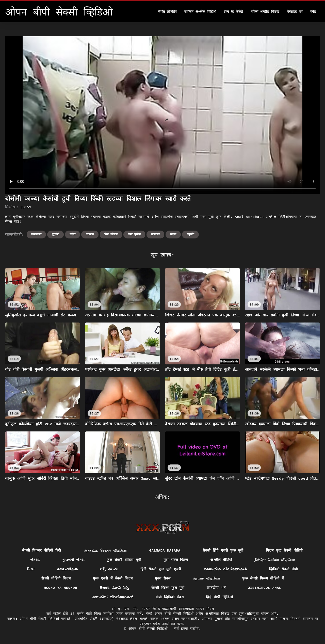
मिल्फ (173, 234)
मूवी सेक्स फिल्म (176, 560)
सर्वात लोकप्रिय (168, 12)
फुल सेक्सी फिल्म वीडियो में (263, 578)
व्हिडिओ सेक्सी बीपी (283, 569)
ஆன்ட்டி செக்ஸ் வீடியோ (105, 550)
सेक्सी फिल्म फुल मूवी (168, 588)
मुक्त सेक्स (163, 578)
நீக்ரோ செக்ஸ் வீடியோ (275, 560)
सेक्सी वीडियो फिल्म (56, 578)
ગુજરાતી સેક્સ (73, 560)
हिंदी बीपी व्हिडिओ (219, 597)
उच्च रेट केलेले (233, 12)
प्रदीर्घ (72, 234)
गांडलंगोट (36, 234)
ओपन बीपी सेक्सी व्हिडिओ (149, 629)
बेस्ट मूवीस (134, 234)
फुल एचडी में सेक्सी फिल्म (113, 578)
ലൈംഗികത (67, 569)
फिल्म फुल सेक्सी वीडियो (284, 550)
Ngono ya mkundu (60, 588)
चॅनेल (313, 12)
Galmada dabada (165, 550)
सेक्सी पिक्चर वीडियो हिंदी (42, 550)
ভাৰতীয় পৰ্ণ (216, 588)
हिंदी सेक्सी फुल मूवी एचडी (161, 569)
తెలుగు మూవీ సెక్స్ (114, 588)
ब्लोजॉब (155, 234)
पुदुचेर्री (55, 234)
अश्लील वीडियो (221, 560)
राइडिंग (190, 234)
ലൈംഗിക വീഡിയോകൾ (225, 569)
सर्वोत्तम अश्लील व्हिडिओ (200, 12)
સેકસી (35, 560)
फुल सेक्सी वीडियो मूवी (124, 560)
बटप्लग (90, 234)
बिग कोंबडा (111, 234)
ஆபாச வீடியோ (206, 578)
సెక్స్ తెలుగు (109, 569)
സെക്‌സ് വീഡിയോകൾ (113, 597)
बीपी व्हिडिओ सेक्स (170, 597)
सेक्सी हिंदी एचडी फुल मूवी (223, 550)
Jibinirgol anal (264, 588)
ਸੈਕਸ (31, 569)
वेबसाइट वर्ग (295, 12)
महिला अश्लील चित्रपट (265, 12)
